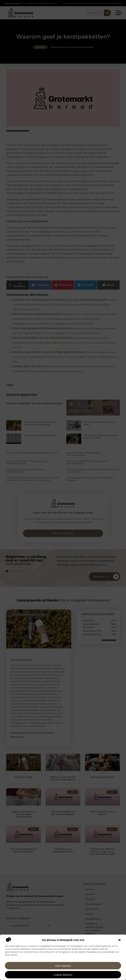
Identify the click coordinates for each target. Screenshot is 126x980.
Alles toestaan (63, 966)
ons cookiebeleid (106, 952)
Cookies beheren (63, 975)
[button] (119, 940)
